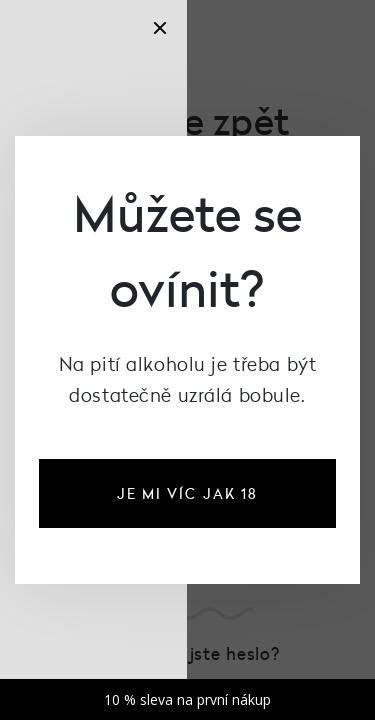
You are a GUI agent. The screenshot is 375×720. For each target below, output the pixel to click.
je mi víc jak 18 (188, 493)
